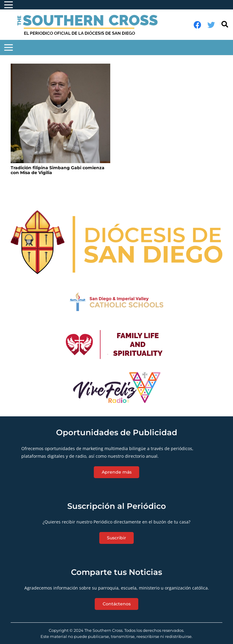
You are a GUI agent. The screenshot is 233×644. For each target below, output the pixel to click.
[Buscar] (225, 24)
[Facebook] (198, 25)
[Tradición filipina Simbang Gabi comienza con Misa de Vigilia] (60, 113)
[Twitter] (211, 25)
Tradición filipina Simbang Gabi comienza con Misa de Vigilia (58, 170)
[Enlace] (91, 25)
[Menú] (9, 47)
